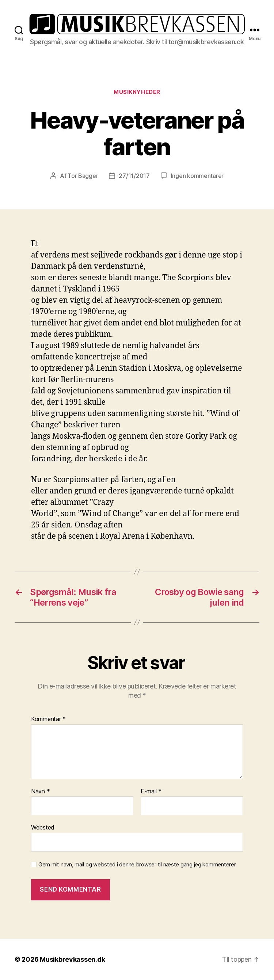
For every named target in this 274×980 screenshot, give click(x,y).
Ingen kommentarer (197, 176)
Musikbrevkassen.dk (72, 959)
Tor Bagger (83, 176)
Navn (40, 792)
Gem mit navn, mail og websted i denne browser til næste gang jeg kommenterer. (138, 865)
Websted (43, 827)
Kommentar (48, 719)
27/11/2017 (134, 176)
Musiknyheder (137, 92)
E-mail (151, 792)
